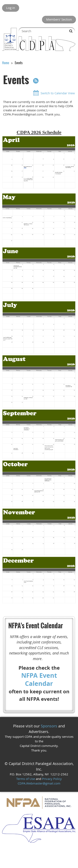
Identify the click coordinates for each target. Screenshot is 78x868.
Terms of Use (26, 779)
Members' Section (59, 19)
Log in (11, 8)
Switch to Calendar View (58, 93)
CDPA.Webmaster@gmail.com (39, 783)
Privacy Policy (52, 779)
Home (6, 63)
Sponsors (49, 726)
